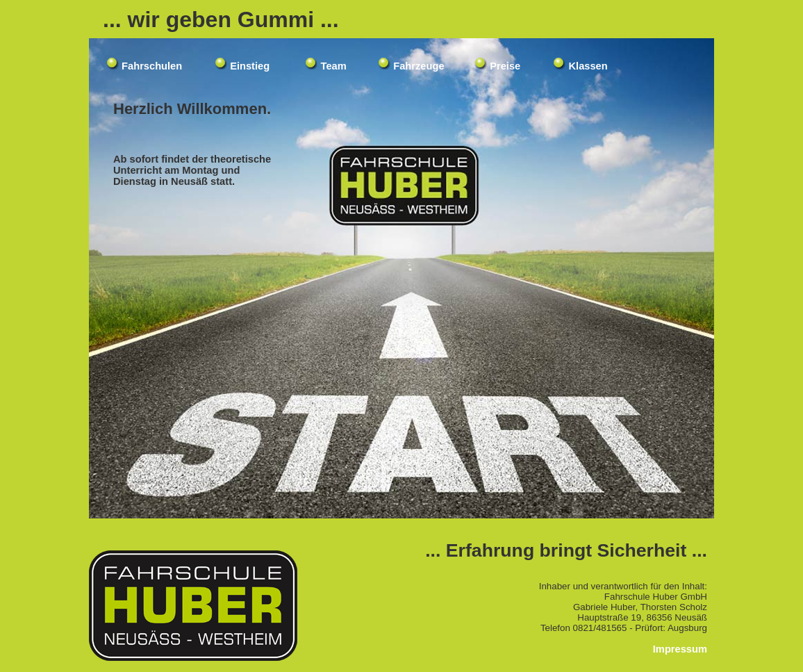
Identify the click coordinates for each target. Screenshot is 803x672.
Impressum (680, 649)
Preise (505, 66)
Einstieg (250, 66)
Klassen (588, 66)
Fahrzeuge (419, 66)
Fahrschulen (152, 66)
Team (334, 66)
